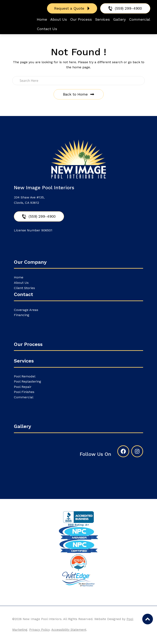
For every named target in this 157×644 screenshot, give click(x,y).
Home (19, 277)
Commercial (24, 397)
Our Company (30, 262)
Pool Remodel (25, 376)
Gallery (22, 426)
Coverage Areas (26, 310)
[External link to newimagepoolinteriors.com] (78, 579)
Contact (24, 294)
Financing (22, 315)
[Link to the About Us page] (78, 533)
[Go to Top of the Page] (148, 619)
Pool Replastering (27, 381)
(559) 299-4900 (128, 8)
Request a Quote (69, 8)
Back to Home (75, 94)
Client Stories (24, 288)
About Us (21, 283)
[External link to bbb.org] (78, 519)
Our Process (28, 344)
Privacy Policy (39, 630)
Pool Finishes (24, 392)
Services (24, 361)
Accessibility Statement (69, 630)
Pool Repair (23, 387)
